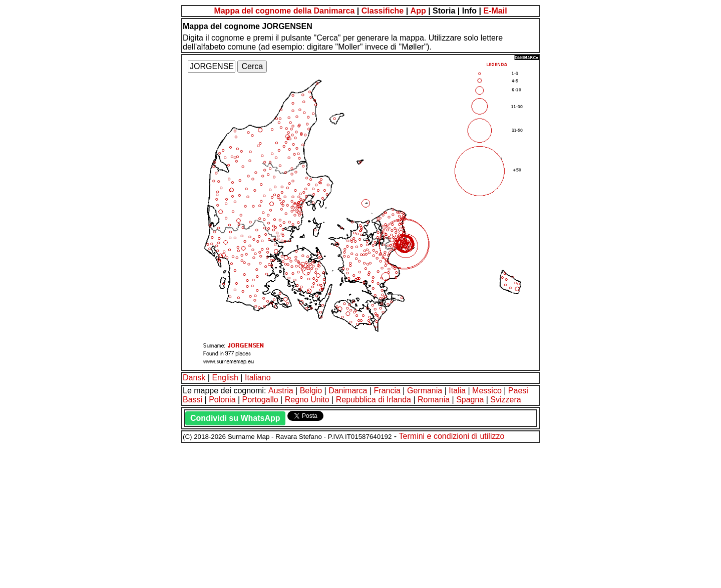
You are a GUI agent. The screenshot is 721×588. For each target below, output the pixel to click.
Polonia (222, 400)
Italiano (258, 378)
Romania (434, 400)
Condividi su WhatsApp (235, 418)
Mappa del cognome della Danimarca (284, 11)
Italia (457, 391)
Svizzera (505, 400)
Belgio (311, 391)
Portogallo (260, 400)
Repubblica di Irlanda (374, 400)
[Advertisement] (304, 514)
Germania (425, 391)
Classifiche (383, 11)
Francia (387, 391)
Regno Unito (307, 400)
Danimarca (348, 391)
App (418, 11)
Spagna (470, 400)
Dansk (194, 378)
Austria (281, 391)
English (225, 378)
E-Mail (495, 11)
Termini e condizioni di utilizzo (452, 436)
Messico (487, 391)
